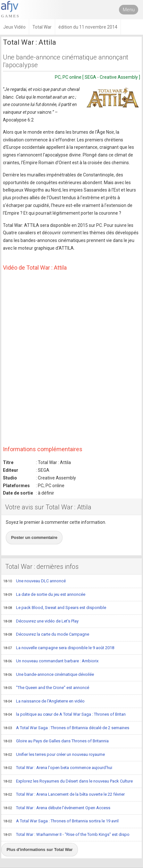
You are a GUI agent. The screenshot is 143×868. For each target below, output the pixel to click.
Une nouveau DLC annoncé (34, 581)
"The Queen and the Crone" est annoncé (46, 688)
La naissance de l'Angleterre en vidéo (44, 702)
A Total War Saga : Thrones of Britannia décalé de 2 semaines (66, 728)
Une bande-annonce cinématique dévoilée (49, 675)
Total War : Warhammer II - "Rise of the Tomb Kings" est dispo (66, 835)
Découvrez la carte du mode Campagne (46, 635)
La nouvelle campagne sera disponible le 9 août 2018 (59, 648)
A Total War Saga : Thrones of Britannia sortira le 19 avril (61, 821)
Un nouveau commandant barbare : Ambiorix (51, 661)
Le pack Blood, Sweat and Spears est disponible (55, 608)
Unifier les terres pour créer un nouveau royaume (54, 755)
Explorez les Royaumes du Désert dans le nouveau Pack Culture (68, 782)
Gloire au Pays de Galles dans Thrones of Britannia (56, 741)
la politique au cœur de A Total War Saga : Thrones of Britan (64, 715)
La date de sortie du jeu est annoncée (44, 595)
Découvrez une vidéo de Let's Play (41, 622)
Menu (129, 10)
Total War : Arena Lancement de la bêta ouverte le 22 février (64, 795)
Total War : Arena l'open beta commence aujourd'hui (58, 768)
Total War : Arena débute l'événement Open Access (57, 808)
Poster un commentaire (34, 537)
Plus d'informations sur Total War (39, 850)
